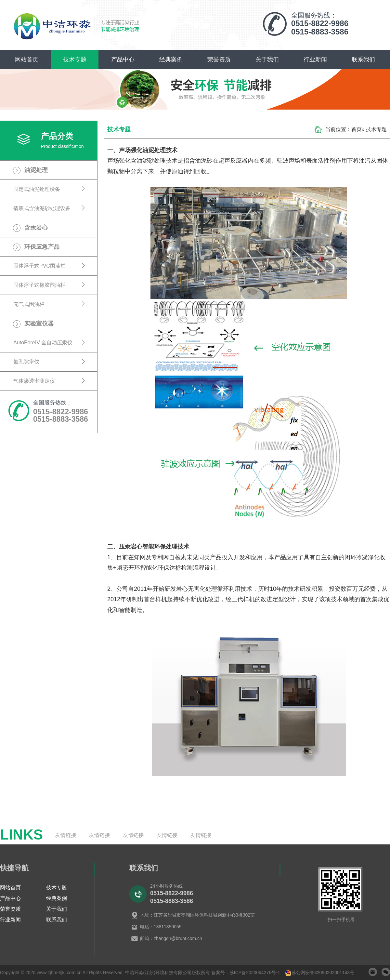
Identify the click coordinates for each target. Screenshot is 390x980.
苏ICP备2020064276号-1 (255, 973)
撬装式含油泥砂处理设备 (42, 208)
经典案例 (171, 60)
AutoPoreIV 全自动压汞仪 (43, 343)
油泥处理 (36, 170)
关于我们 (267, 60)
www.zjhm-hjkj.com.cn (59, 973)
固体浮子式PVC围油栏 (39, 266)
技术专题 (75, 60)
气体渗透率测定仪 (34, 381)
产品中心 (123, 60)
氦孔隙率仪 (26, 362)
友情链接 (66, 835)
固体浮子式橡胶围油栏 (39, 285)
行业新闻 (315, 60)
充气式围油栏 (29, 304)
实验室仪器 (39, 324)
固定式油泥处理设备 (37, 189)
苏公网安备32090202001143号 (323, 973)
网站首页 (27, 60)
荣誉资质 (219, 60)
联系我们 (363, 60)
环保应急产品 (42, 247)
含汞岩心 (36, 228)
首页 (357, 129)
